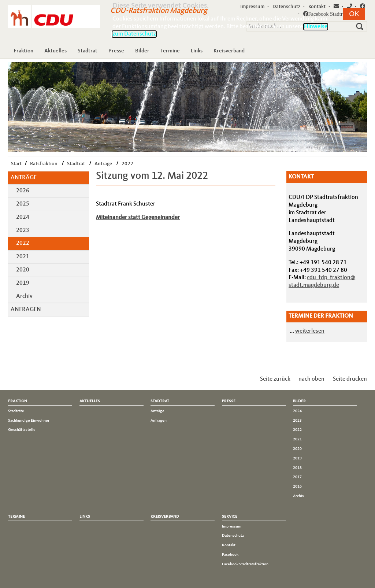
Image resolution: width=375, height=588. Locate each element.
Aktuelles (55, 51)
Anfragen (26, 310)
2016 (297, 487)
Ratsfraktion (44, 164)
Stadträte (16, 411)
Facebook (230, 555)
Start (16, 164)
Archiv (24, 296)
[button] (354, 14)
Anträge (103, 164)
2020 (23, 270)
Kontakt (229, 545)
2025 (23, 204)
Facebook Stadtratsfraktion (245, 564)
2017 (297, 477)
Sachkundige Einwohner (29, 421)
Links (197, 51)
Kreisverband (229, 51)
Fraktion (23, 51)
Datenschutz (233, 536)
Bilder (142, 51)
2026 (23, 191)
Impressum (232, 526)
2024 (23, 217)
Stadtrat (88, 51)
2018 (297, 468)
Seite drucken (350, 379)
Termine (170, 51)
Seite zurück (275, 379)
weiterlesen (310, 331)
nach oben (311, 379)
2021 (23, 257)
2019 (23, 283)
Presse (116, 51)
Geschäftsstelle (22, 430)
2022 (127, 164)
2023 (23, 230)
